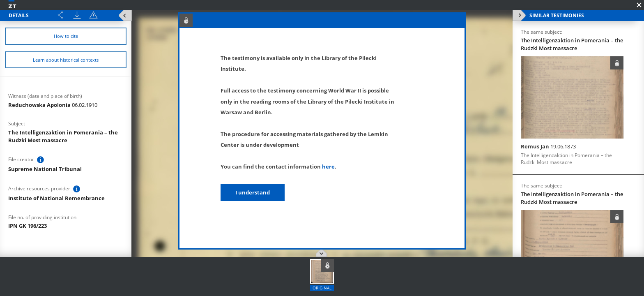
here (328, 166)
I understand (253, 192)
